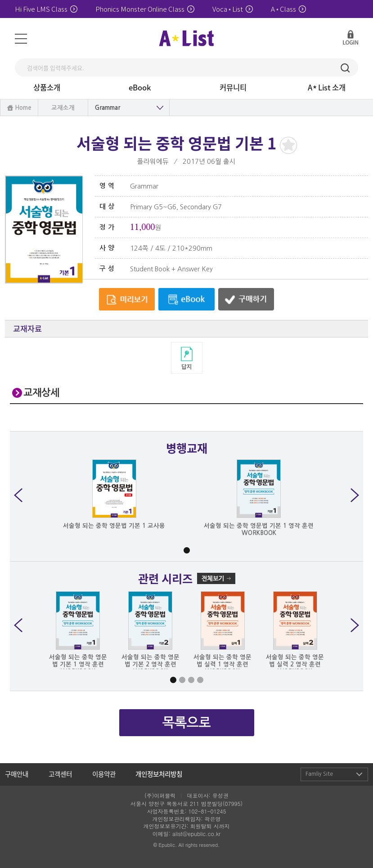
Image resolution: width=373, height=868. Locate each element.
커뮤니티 (233, 87)
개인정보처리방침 (159, 774)
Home (23, 108)
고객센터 (60, 774)
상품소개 (47, 87)
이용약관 (104, 774)
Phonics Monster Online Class (145, 9)
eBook (140, 87)
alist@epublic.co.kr (196, 834)
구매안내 (17, 774)
